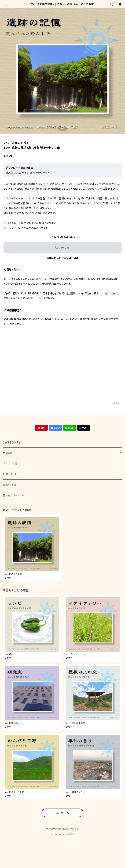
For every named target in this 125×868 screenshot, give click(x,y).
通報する (117, 403)
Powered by (62, 834)
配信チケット (10, 474)
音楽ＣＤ (8, 453)
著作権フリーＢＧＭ (14, 495)
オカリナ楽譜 (10, 463)
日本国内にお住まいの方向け (62, 258)
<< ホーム (63, 813)
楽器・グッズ (10, 485)
